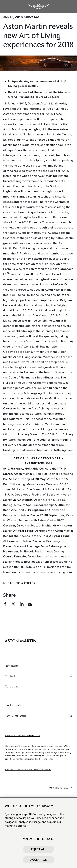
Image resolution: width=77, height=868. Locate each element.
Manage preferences (38, 839)
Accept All (39, 860)
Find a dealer (14, 705)
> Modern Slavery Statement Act (23, 736)
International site (59, 788)
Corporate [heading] (38, 686)
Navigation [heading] (38, 666)
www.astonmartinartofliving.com (49, 572)
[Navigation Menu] (7, 6)
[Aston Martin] (39, 6)
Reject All (39, 849)
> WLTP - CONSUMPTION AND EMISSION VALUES (28, 770)
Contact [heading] (38, 676)
